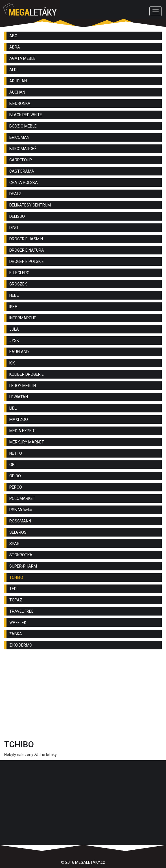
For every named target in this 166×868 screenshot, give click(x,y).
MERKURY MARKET (27, 442)
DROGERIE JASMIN (26, 239)
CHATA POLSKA (24, 183)
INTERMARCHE (23, 318)
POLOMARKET (22, 498)
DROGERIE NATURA (27, 250)
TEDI (13, 589)
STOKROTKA (21, 555)
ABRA (15, 47)
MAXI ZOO (19, 419)
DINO (14, 228)
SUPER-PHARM (23, 566)
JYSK (14, 340)
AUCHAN (17, 92)
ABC (13, 36)
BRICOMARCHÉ (23, 149)
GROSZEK (18, 284)
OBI (12, 465)
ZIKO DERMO (21, 645)
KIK (12, 363)
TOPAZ (16, 600)
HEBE (14, 295)
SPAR (14, 544)
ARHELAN (18, 81)
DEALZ (15, 194)
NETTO (16, 453)
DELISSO (17, 216)
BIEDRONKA (20, 104)
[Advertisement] (83, 696)
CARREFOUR (21, 160)
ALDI (13, 70)
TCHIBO (16, 577)
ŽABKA (16, 634)
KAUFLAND (19, 352)
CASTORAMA (22, 171)
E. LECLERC (19, 273)
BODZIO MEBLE (23, 126)
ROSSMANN (20, 521)
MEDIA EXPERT (23, 431)
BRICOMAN (19, 137)
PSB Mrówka (21, 510)
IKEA (13, 307)
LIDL (13, 408)
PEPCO (16, 487)
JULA (14, 329)
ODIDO (15, 476)
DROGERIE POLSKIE (27, 262)
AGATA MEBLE (22, 58)
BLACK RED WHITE (26, 115)
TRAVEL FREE (21, 611)
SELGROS (18, 532)
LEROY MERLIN (23, 386)
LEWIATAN (19, 397)
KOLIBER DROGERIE (27, 374)
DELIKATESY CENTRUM (30, 205)
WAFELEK (18, 623)
